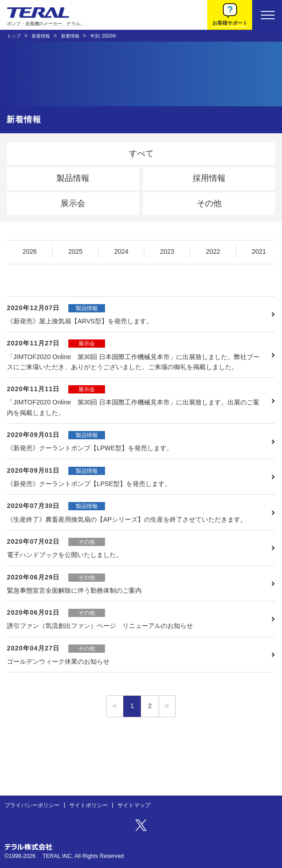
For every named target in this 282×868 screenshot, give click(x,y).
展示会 (73, 203)
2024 (121, 251)
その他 (209, 203)
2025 (75, 251)
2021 (259, 251)
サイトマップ (134, 805)
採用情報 (209, 178)
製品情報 (73, 178)
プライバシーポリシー (32, 805)
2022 (213, 251)
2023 (167, 251)
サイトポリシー (88, 805)
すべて (141, 153)
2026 (30, 251)
